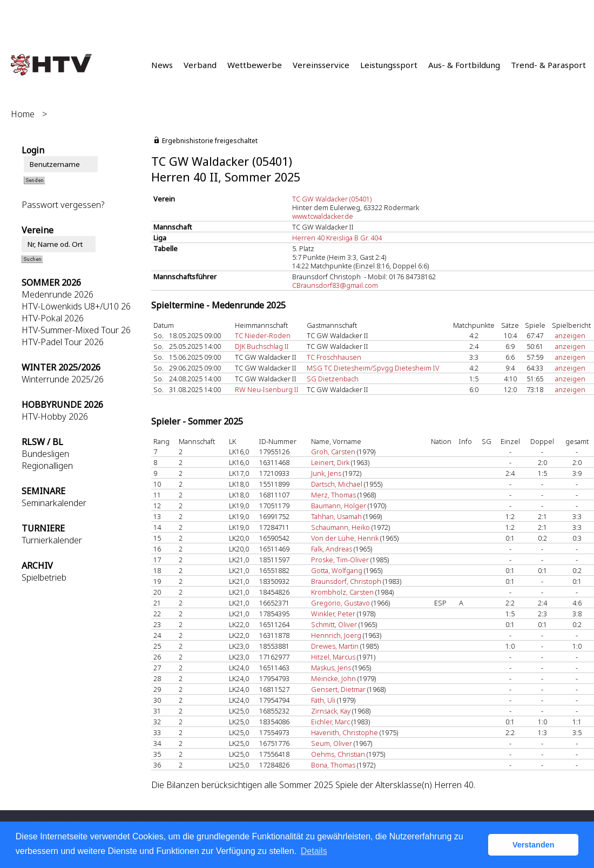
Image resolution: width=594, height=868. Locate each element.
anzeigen (570, 335)
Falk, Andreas (332, 549)
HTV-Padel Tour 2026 (63, 342)
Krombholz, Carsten (342, 592)
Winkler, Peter (333, 614)
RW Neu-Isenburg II (267, 389)
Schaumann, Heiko (340, 527)
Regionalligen (47, 466)
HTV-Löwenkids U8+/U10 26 (76, 306)
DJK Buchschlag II (262, 346)
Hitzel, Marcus (333, 657)
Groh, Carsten (333, 452)
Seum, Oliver (332, 743)
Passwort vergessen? (63, 205)
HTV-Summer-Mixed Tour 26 (76, 330)
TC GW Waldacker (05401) (332, 199)
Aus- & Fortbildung (464, 65)
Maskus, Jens (331, 668)
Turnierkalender (52, 540)
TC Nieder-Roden (263, 335)
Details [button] (314, 851)
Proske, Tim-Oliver (340, 560)
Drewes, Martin (335, 646)
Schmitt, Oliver (334, 624)
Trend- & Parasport (548, 65)
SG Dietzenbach (333, 379)
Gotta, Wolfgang (337, 570)
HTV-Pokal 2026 (53, 318)
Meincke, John (333, 678)
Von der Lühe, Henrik (345, 538)
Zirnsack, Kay (331, 711)
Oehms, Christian (338, 754)
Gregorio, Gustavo (340, 603)
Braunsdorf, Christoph (346, 581)
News (162, 65)
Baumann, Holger (339, 506)
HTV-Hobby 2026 (55, 416)
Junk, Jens (326, 473)
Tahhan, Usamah (336, 516)
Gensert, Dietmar (338, 689)
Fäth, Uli (323, 700)
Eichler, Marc (330, 722)
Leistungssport (389, 65)
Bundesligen (45, 454)
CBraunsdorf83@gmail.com (335, 285)
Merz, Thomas (333, 495)
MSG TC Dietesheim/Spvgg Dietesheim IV (373, 368)
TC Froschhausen (334, 357)
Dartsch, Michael (337, 484)
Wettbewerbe (255, 65)
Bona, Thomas (333, 765)
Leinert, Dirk (330, 462)
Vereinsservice (321, 65)
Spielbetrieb (44, 577)
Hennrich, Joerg (336, 635)
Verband (200, 65)
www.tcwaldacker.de (323, 216)
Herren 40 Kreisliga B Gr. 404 (337, 238)
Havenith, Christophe (345, 732)
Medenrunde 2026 (58, 294)
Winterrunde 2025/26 (63, 379)
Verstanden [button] (534, 845)
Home (23, 114)
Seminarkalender (54, 503)
